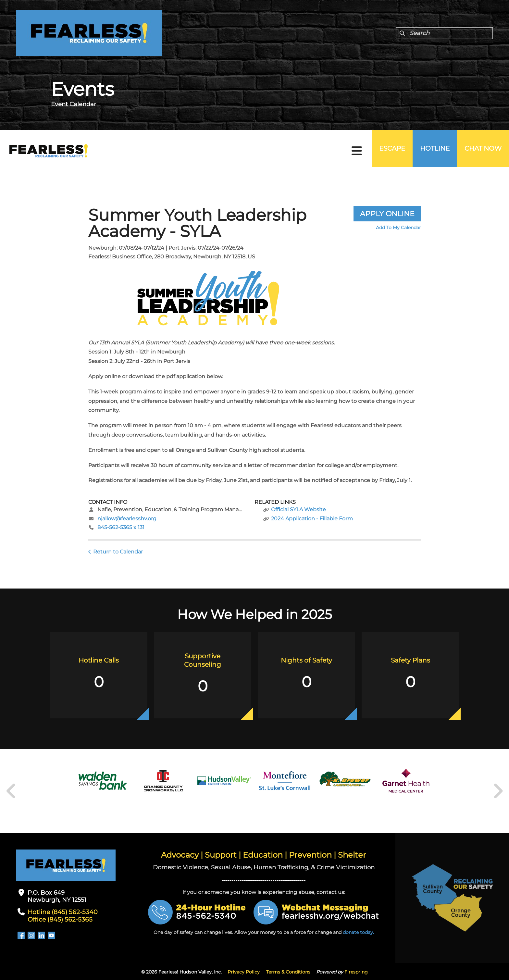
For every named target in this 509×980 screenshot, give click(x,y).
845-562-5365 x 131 (121, 527)
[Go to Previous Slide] (11, 791)
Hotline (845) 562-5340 (61, 912)
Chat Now (481, 151)
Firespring (356, 971)
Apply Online (387, 214)
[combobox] (444, 33)
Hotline (428, 151)
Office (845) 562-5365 (58, 919)
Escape (381, 151)
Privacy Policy (244, 971)
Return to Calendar (118, 552)
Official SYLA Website (298, 509)
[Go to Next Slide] (498, 791)
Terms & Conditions (288, 971)
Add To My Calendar (398, 228)
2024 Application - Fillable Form (312, 519)
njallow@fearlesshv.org (127, 519)
